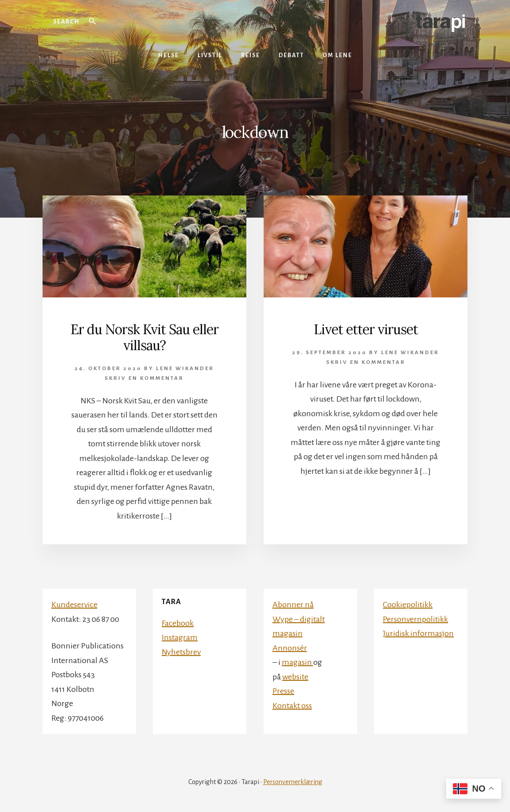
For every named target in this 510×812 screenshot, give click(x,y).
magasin (298, 662)
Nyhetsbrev (181, 652)
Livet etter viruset (366, 329)
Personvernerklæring (293, 782)
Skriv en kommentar (144, 378)
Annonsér (290, 648)
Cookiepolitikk (408, 605)
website (295, 677)
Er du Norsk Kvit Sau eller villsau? (144, 337)
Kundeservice (74, 605)
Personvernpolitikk (415, 619)
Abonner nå (293, 605)
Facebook (178, 623)
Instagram (180, 637)
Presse (283, 691)
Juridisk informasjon (418, 633)
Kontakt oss (292, 706)
